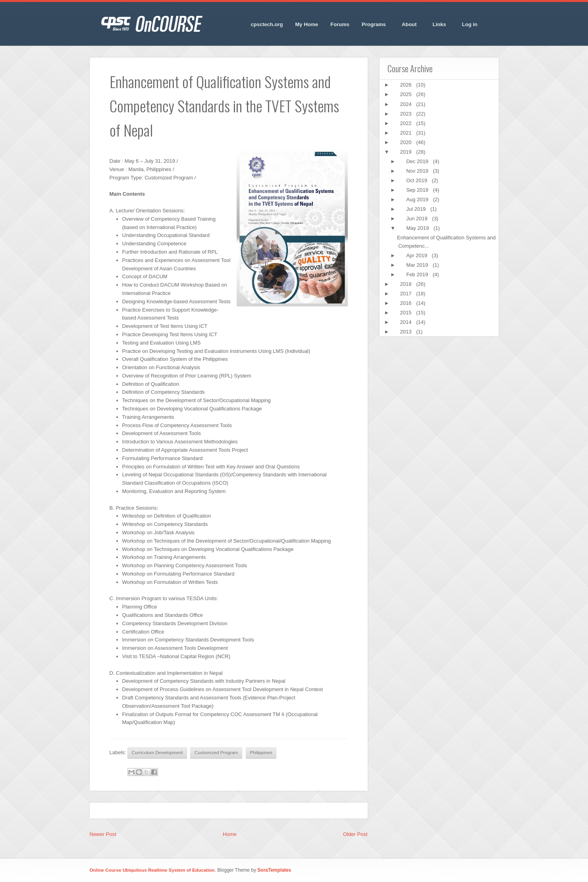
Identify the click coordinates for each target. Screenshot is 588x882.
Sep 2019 (418, 190)
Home (230, 834)
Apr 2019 (417, 255)
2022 (407, 123)
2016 (407, 303)
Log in (470, 24)
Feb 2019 (418, 274)
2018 (407, 284)
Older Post (355, 834)
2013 (407, 332)
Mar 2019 (418, 265)
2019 (407, 152)
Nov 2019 (418, 171)
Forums (340, 24)
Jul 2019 (417, 209)
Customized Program (216, 752)
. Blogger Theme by (253, 870)
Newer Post (103, 834)
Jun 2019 (417, 219)
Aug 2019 (418, 199)
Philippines (261, 752)
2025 (407, 94)
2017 (407, 294)
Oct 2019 (417, 180)
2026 (407, 85)
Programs (374, 25)
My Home (307, 24)
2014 (407, 322)
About (410, 25)
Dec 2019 (418, 161)
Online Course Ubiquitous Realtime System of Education (152, 870)
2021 (407, 133)
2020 (407, 142)
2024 (407, 104)
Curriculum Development (157, 752)
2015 (407, 313)
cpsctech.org (267, 24)
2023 (407, 114)
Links (439, 25)
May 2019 (418, 228)
